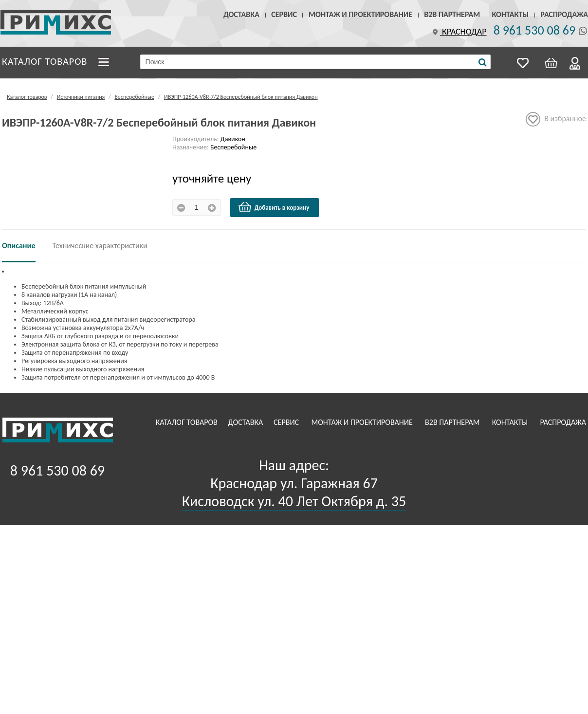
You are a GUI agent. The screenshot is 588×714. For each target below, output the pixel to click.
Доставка (241, 14)
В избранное (556, 119)
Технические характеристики (100, 246)
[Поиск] (483, 62)
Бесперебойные (134, 97)
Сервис (284, 14)
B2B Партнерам (452, 14)
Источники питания (81, 97)
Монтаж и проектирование (360, 14)
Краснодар (459, 32)
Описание (19, 246)
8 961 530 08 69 (534, 30)
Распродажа (564, 14)
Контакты (510, 14)
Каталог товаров (45, 61)
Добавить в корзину (274, 207)
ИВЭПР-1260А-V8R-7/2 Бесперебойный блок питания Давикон (241, 97)
